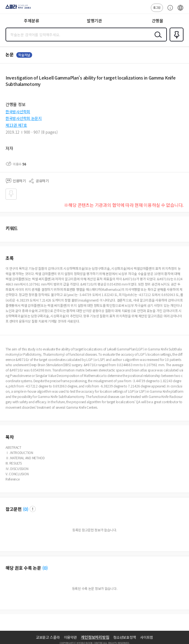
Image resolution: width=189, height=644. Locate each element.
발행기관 (94, 21)
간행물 (158, 21)
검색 (157, 39)
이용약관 (70, 637)
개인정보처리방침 (95, 637)
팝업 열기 (33, 509)
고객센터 (169, 10)
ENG (180, 10)
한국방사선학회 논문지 (24, 118)
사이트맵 (147, 637)
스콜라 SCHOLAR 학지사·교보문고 (17, 9)
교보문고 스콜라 (48, 637)
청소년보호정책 (125, 637)
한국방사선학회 (18, 112)
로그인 (157, 7)
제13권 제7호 (16, 125)
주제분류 (31, 21)
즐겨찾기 (175, 41)
